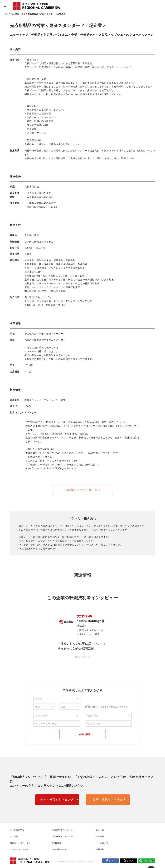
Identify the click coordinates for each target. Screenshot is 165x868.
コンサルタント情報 (19, 849)
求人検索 (15, 14)
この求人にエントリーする (82, 490)
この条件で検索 (82, 734)
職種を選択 (93, 716)
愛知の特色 (57, 843)
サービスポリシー (104, 843)
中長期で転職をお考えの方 (108, 800)
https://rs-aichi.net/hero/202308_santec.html (51, 468)
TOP (6, 14)
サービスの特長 (17, 830)
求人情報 (14, 836)
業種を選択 (41, 716)
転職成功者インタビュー (63, 830)
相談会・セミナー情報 (20, 843)
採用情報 (100, 849)
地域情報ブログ (59, 849)
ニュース (100, 830)
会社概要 (100, 836)
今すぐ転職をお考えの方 (57, 800)
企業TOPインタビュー (62, 836)
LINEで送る (148, 861)
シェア (112, 861)
